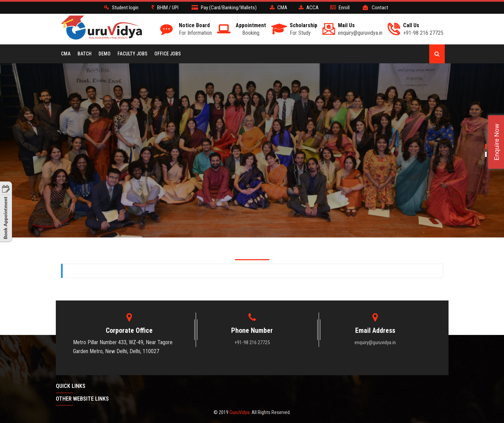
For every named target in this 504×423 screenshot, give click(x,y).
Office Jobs (168, 54)
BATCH (85, 54)
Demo (105, 54)
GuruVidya (239, 412)
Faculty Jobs (132, 54)
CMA (66, 54)
